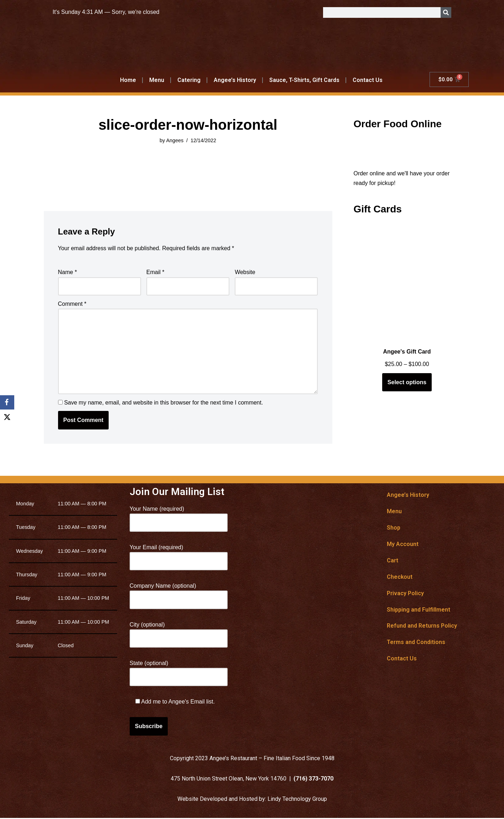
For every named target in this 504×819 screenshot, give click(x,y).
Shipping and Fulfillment (419, 610)
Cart (393, 561)
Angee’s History (235, 80)
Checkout (400, 578)
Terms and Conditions (416, 643)
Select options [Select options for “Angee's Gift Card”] (407, 383)
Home (128, 80)
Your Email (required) (179, 555)
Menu (157, 80)
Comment (72, 304)
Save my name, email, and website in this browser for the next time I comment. (163, 403)
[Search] (446, 12)
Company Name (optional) (179, 594)
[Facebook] (7, 402)
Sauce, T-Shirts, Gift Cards (304, 80)
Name (67, 272)
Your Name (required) (179, 516)
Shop (394, 528)
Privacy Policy (405, 594)
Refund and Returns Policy (422, 627)
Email (155, 272)
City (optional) (179, 632)
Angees (175, 140)
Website (245, 272)
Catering (189, 80)
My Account (403, 545)
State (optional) (179, 671)
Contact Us (367, 80)
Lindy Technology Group (297, 800)
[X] (7, 417)
